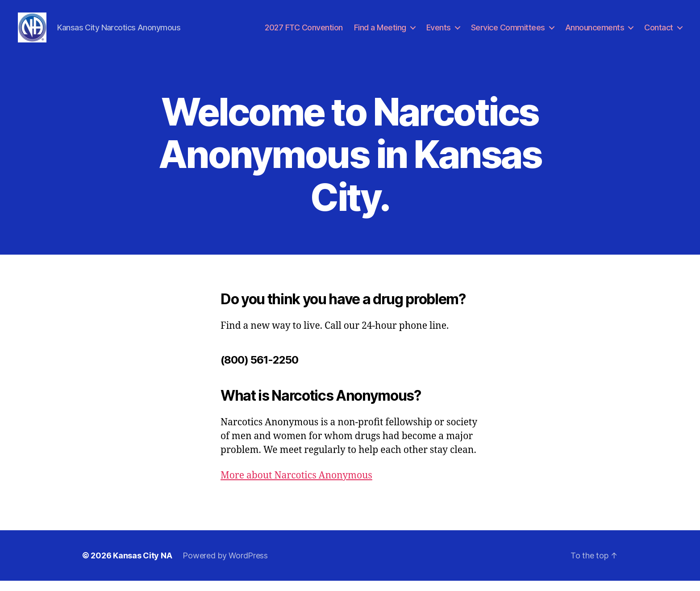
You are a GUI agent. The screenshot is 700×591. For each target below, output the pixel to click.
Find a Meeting (380, 32)
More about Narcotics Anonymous (296, 486)
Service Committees (508, 32)
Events (439, 32)
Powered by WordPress (225, 566)
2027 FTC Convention (304, 32)
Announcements (595, 32)
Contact (659, 32)
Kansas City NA (142, 566)
